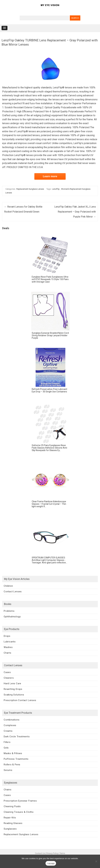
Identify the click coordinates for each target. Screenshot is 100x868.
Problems (9, 611)
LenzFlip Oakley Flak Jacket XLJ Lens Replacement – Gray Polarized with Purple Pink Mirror (75, 212)
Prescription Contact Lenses (20, 700)
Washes (8, 647)
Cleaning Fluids (12, 806)
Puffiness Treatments (16, 759)
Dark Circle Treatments (17, 737)
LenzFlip (56, 189)
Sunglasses (10, 829)
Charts (8, 653)
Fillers (7, 742)
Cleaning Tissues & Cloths (19, 812)
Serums (8, 770)
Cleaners (9, 678)
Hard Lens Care (12, 683)
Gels (6, 748)
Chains (8, 790)
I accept (51, 863)
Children (8, 586)
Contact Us (40, 853)
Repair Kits (10, 818)
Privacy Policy (52, 853)
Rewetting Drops (13, 689)
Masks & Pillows (13, 753)
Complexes (10, 725)
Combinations (12, 720)
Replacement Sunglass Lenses (30, 189)
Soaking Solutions (14, 695)
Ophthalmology (12, 617)
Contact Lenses (13, 592)
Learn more (50, 176)
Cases (7, 672)
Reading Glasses (13, 823)
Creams (8, 731)
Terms (62, 853)
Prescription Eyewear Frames (20, 801)
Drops (7, 636)
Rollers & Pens (12, 765)
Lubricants (10, 642)
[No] (96, 861)
